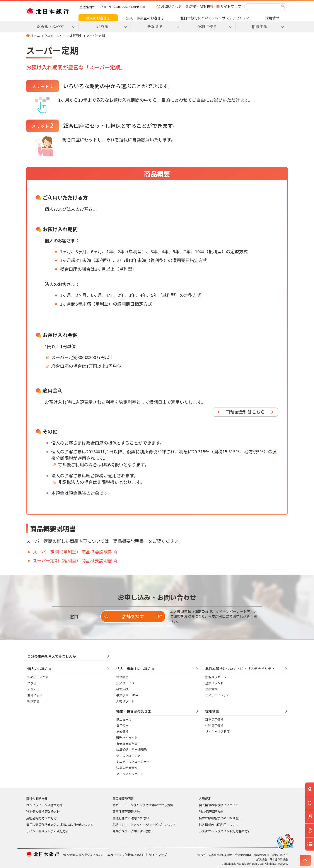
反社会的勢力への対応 (41, 818)
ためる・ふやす (55, 36)
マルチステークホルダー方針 (132, 831)
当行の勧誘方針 (37, 798)
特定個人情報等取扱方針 (43, 812)
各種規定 (205, 798)
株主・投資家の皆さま (134, 711)
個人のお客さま (98, 18)
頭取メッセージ (216, 677)
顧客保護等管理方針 (126, 812)
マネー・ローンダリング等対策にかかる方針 (143, 805)
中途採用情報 (214, 726)
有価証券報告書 (127, 744)
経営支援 (122, 689)
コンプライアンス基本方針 (44, 805)
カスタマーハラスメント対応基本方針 (225, 831)
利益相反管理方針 (211, 812)
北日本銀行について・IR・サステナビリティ (215, 18)
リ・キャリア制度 (217, 731)
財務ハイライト (127, 738)
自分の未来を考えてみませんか (52, 656)
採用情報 (272, 18)
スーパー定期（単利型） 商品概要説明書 (72, 552)
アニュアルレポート (130, 774)
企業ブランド (214, 683)
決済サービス (125, 683)
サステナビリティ (217, 695)
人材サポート (125, 701)
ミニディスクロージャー (133, 762)
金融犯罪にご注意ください (131, 818)
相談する (33, 701)
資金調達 (122, 677)
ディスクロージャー (130, 756)
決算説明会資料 (127, 768)
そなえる (33, 689)
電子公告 (122, 726)
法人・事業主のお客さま (145, 18)
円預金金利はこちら (245, 412)
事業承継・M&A (127, 695)
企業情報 (211, 689)
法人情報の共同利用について (219, 825)
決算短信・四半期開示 (131, 750)
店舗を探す (133, 616)
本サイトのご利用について (126, 855)
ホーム (35, 36)
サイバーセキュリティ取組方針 (47, 831)
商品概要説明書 (123, 798)
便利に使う (35, 695)
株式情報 (122, 731)
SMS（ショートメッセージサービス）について (144, 825)
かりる (32, 683)
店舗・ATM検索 (201, 6)
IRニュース (124, 719)
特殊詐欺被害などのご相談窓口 (220, 818)
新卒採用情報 (214, 719)
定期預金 (76, 36)
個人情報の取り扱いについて (219, 805)
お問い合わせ (171, 6)
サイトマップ (231, 6)
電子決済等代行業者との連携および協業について (60, 825)
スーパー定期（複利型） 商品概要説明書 (72, 561)
